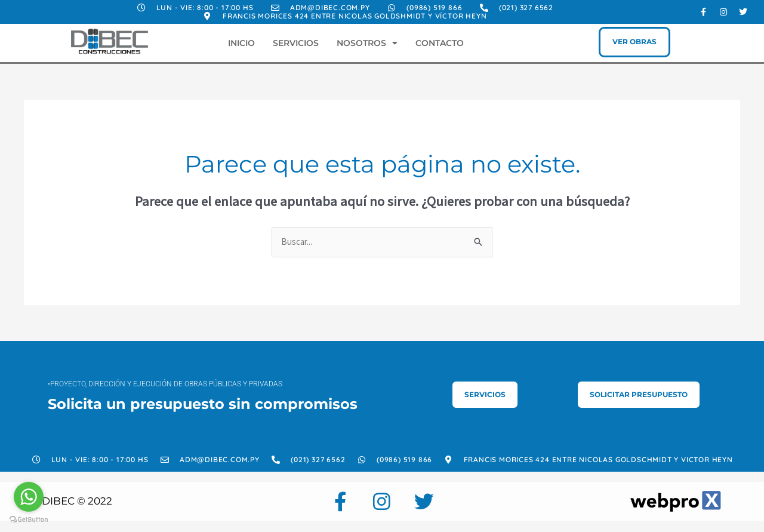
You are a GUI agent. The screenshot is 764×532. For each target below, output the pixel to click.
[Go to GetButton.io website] (29, 520)
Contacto (440, 43)
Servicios (296, 43)
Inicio (241, 43)
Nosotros (367, 43)
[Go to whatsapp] (29, 497)
